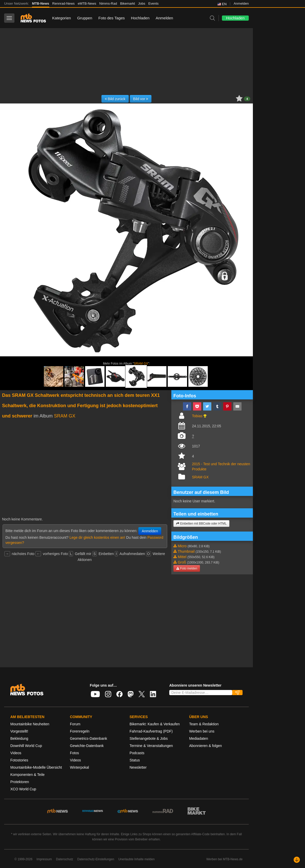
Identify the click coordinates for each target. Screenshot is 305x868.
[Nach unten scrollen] (297, 860)
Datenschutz (65, 859)
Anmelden (241, 3)
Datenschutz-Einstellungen (96, 859)
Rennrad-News (64, 3)
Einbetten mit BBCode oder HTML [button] (201, 524)
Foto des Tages (111, 18)
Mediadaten (199, 738)
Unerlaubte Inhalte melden (136, 859)
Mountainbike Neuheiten (30, 724)
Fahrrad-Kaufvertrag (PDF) (151, 731)
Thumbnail (186, 551)
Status (135, 760)
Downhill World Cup (26, 746)
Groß (182, 562)
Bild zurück (115, 99)
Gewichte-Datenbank (87, 746)
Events (154, 3)
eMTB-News (87, 3)
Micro (182, 546)
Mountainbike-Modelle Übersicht (36, 767)
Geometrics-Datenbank (89, 738)
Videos (16, 753)
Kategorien (62, 18)
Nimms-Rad (108, 3)
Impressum (44, 859)
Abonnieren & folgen (206, 746)
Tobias (197, 416)
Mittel (182, 557)
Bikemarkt (127, 3)
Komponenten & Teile (27, 775)
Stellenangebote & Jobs (149, 738)
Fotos (74, 753)
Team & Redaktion (204, 724)
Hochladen (140, 18)
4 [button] (247, 99)
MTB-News (41, 3)
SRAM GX (141, 364)
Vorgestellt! (19, 731)
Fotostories (19, 760)
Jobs (142, 3)
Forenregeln (80, 731)
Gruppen (85, 18)
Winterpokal (79, 767)
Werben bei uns (202, 731)
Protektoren (20, 782)
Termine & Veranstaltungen (151, 746)
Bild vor (141, 99)
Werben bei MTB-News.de (225, 859)
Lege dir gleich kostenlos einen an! (97, 537)
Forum (75, 724)
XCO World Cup (23, 789)
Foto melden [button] (187, 568)
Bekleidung (19, 738)
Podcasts (137, 753)
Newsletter (138, 767)
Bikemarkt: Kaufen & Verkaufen (155, 724)
